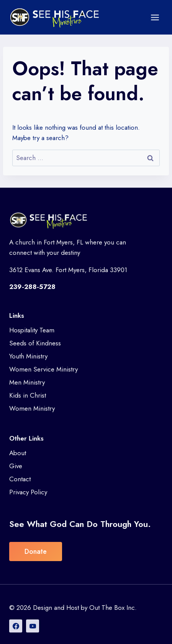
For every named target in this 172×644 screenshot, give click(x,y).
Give (16, 466)
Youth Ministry (28, 356)
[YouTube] (33, 626)
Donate (36, 552)
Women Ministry (32, 408)
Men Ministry (27, 382)
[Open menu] (155, 17)
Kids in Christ (28, 395)
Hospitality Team (32, 330)
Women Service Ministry (43, 369)
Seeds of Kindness (35, 343)
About (18, 453)
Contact (20, 479)
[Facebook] (16, 626)
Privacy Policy (28, 492)
